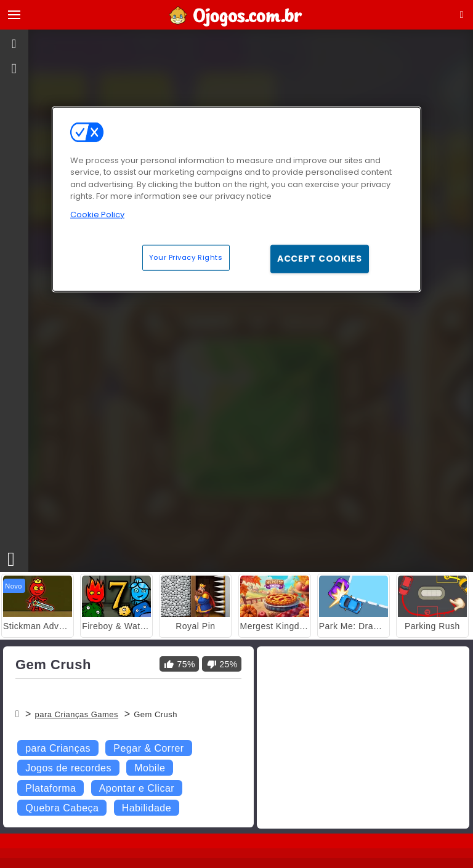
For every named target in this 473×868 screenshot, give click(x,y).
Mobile (150, 768)
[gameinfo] (14, 69)
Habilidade (147, 808)
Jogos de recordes (68, 768)
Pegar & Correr (148, 748)
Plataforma (51, 788)
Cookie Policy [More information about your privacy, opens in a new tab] (97, 214)
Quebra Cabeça (62, 808)
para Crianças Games (76, 714)
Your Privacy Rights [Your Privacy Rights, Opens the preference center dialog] (186, 257)
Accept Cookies (320, 259)
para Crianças (58, 748)
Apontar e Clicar (137, 788)
